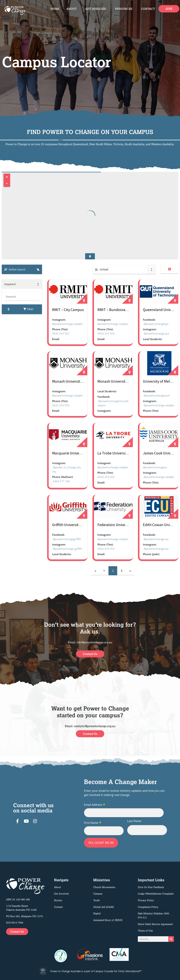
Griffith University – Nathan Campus (81, 525)
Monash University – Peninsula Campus (84, 381)
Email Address (95, 805)
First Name (93, 823)
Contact (148, 9)
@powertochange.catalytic (68, 324)
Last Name (134, 821)
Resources (124, 9)
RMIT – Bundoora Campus (118, 310)
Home (55, 9)
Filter (29, 309)
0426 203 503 (61, 333)
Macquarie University (69, 453)
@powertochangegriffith (67, 539)
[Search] (171, 939)
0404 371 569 (61, 481)
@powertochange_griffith (68, 549)
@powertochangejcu (155, 467)
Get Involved (97, 9)
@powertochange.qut (156, 333)
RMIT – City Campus (68, 310)
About (72, 9)
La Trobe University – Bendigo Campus (128, 453)
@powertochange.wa (156, 539)
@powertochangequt (156, 324)
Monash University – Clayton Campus (127, 381)
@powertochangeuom (157, 395)
